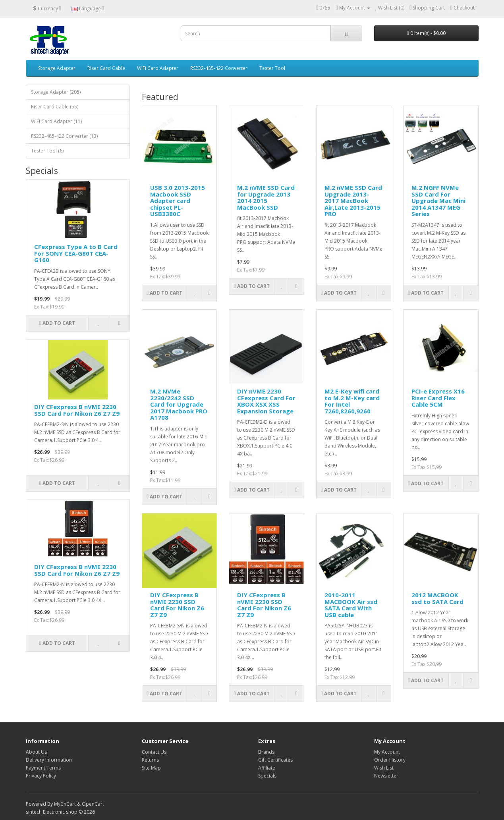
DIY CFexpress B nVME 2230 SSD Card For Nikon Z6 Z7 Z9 (77, 410)
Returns (150, 760)
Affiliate (267, 768)
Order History (390, 760)
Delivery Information (49, 760)
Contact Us (154, 752)
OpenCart (93, 804)
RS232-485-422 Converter (219, 68)
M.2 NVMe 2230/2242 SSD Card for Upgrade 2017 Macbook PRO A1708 (179, 404)
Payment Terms (43, 768)
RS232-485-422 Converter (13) (64, 136)
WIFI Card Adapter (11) (56, 121)
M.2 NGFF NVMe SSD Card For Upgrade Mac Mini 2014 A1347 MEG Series (438, 201)
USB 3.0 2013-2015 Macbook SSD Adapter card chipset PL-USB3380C (178, 201)
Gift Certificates (275, 760)
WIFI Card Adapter (158, 68)
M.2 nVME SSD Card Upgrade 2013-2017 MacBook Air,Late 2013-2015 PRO (353, 201)
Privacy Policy (41, 776)
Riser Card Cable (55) (55, 107)
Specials (267, 776)
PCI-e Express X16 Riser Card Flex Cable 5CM (438, 398)
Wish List (384, 768)
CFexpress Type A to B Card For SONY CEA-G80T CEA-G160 (76, 253)
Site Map (151, 768)
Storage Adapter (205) (56, 92)
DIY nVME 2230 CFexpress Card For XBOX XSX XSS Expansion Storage (266, 401)
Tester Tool (272, 68)
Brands (266, 752)
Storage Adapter (57, 68)
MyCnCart (65, 804)
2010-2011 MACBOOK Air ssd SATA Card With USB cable (351, 605)
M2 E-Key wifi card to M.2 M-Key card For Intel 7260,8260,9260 (352, 401)
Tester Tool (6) (47, 151)
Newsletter (386, 776)
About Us (36, 752)
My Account (387, 752)
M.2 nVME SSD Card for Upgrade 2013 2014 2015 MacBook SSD (266, 197)
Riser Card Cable (106, 68)
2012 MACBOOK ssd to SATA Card (437, 598)
